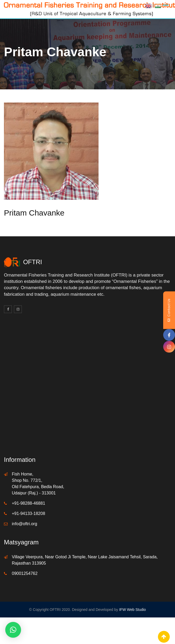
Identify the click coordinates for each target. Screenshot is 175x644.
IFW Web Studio (132, 610)
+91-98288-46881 (29, 503)
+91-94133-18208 (29, 513)
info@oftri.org (24, 524)
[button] (13, 630)
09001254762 (25, 573)
